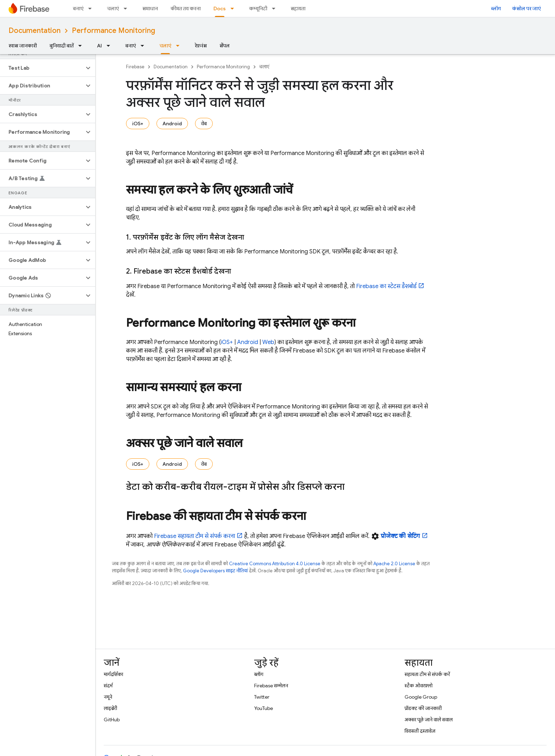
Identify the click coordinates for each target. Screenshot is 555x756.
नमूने (108, 697)
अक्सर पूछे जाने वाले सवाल (429, 720)
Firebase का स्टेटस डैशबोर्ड (386, 286)
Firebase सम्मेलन (271, 686)
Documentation (35, 31)
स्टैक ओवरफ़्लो (419, 686)
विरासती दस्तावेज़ (420, 731)
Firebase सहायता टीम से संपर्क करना (194, 536)
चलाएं (113, 8)
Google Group (421, 697)
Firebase (135, 67)
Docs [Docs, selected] (220, 8)
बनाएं (78, 8)
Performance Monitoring (113, 31)
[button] (42, 68)
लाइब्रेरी (110, 708)
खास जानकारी (23, 46)
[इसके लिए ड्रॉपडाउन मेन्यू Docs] (234, 8)
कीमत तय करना (186, 8)
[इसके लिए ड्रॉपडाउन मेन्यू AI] (110, 46)
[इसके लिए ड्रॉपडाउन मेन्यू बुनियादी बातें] (82, 46)
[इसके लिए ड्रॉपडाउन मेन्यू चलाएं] (127, 8)
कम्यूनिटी (258, 8)
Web (268, 342)
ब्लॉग (496, 8)
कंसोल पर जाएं (527, 8)
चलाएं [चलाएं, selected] (165, 46)
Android (172, 124)
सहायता (298, 8)
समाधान (150, 8)
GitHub (112, 720)
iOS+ (138, 124)
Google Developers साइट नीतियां (215, 571)
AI (99, 46)
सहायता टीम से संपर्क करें (427, 674)
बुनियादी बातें (62, 46)
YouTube (264, 708)
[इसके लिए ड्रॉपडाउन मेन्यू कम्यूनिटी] (276, 8)
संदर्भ (108, 686)
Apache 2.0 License (394, 564)
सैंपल (225, 46)
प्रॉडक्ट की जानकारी (423, 708)
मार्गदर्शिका (113, 674)
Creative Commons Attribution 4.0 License (275, 564)
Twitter (262, 697)
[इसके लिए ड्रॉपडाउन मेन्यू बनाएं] (92, 8)
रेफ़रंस (201, 46)
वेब (204, 124)
